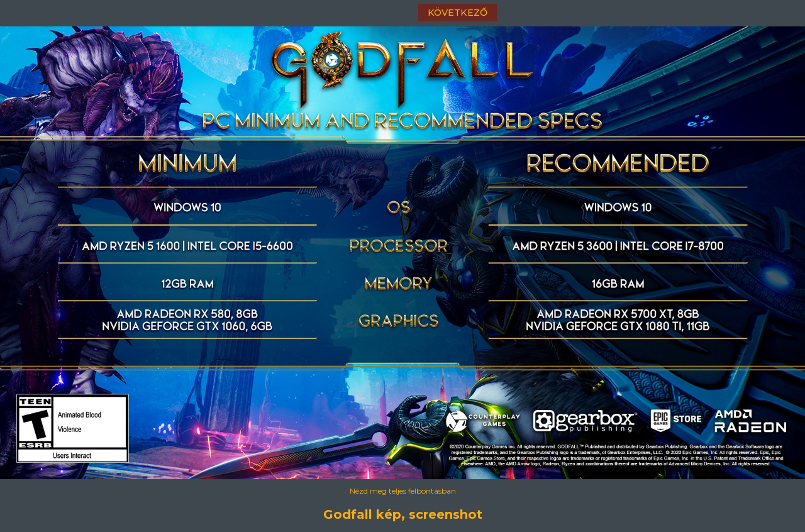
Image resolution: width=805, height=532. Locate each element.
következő (458, 13)
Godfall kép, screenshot (403, 514)
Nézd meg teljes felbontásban (403, 491)
